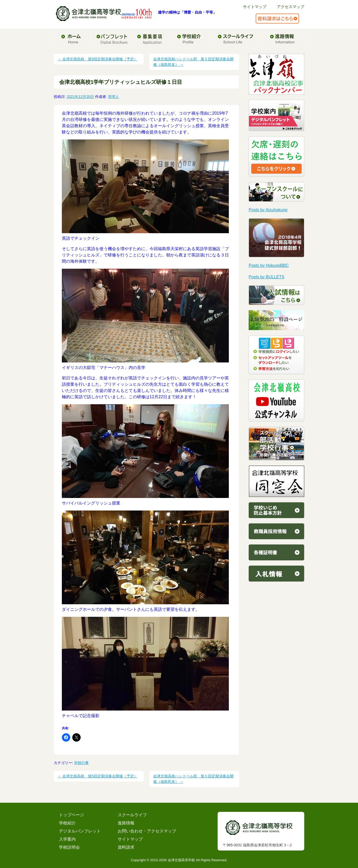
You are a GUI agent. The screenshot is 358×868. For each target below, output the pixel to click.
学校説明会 (69, 847)
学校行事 (81, 763)
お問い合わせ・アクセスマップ (147, 831)
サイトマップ (255, 7)
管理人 (114, 97)
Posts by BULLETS (267, 277)
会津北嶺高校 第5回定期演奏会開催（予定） (98, 59)
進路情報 (126, 823)
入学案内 (67, 839)
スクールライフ (132, 815)
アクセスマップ (291, 7)
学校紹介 (67, 823)
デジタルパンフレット (80, 831)
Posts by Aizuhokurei (268, 210)
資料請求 (126, 847)
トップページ (71, 815)
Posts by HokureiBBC (269, 265)
